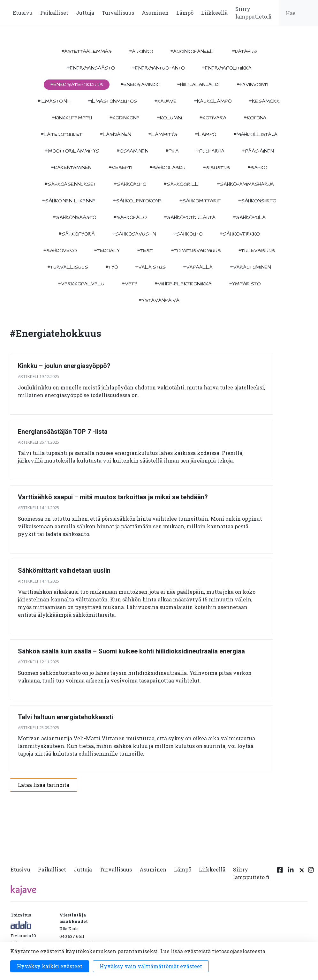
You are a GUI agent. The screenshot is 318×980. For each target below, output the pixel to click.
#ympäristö (245, 284)
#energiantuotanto (158, 68)
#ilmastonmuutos (112, 101)
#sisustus (216, 168)
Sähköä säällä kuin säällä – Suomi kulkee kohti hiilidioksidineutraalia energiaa (131, 651)
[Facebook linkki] (280, 875)
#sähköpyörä (77, 234)
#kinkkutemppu (72, 118)
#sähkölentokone (137, 201)
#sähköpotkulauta (190, 217)
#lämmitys (163, 134)
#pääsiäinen (258, 151)
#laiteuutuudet (61, 134)
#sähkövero (60, 251)
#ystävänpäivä (159, 300)
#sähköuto (188, 234)
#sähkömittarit (200, 201)
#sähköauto (130, 184)
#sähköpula (249, 217)
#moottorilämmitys (72, 151)
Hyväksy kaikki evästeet (50, 966)
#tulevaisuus (257, 251)
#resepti (120, 168)
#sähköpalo (130, 217)
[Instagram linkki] (311, 875)
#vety (129, 284)
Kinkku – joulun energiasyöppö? (64, 366)
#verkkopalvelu (81, 284)
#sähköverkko (240, 234)
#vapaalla (198, 267)
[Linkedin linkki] (291, 875)
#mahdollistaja (255, 134)
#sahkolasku (167, 168)
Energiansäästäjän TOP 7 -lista (63, 432)
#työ (112, 267)
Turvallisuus (118, 13)
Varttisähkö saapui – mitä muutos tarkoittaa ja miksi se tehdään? (113, 497)
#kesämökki (265, 101)
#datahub (244, 51)
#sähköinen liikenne (69, 201)
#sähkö (257, 168)
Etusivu (23, 13)
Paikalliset (54, 13)
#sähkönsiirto (257, 201)
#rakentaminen (71, 168)
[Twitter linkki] (301, 875)
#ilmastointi (54, 101)
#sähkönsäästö (74, 217)
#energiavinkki (140, 85)
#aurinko (141, 51)
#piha (172, 151)
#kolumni (169, 118)
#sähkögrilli (182, 184)
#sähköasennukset (70, 184)
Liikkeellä (214, 13)
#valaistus (150, 267)
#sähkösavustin (134, 234)
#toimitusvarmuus (196, 251)
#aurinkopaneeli (192, 51)
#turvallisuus (68, 267)
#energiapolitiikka (227, 68)
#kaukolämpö (213, 101)
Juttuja (85, 13)
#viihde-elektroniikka (183, 284)
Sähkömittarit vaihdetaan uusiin (64, 570)
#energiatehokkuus (77, 85)
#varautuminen (250, 267)
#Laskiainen (115, 134)
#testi (145, 251)
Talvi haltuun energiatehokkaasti (65, 717)
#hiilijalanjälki (198, 85)
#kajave (165, 101)
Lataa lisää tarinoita (44, 785)
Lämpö (185, 13)
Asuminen (155, 13)
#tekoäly (107, 251)
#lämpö (205, 134)
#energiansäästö (91, 68)
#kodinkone (124, 118)
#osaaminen (132, 151)
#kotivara (213, 118)
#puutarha (210, 151)
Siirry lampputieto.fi (254, 13)
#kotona (255, 118)
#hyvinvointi (252, 85)
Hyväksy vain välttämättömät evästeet (151, 966)
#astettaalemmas (87, 51)
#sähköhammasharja (245, 184)
